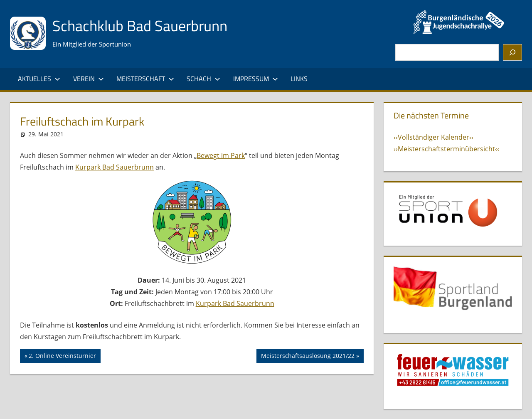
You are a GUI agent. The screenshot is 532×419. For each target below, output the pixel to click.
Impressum (256, 79)
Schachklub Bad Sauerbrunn (140, 26)
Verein (89, 79)
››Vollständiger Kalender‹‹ (433, 137)
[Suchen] (512, 52)
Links (299, 79)
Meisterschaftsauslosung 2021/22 (308, 357)
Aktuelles (39, 79)
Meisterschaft (145, 79)
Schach (203, 79)
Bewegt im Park (221, 155)
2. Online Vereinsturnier (62, 357)
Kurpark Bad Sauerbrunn (115, 167)
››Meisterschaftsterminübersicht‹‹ (446, 149)
